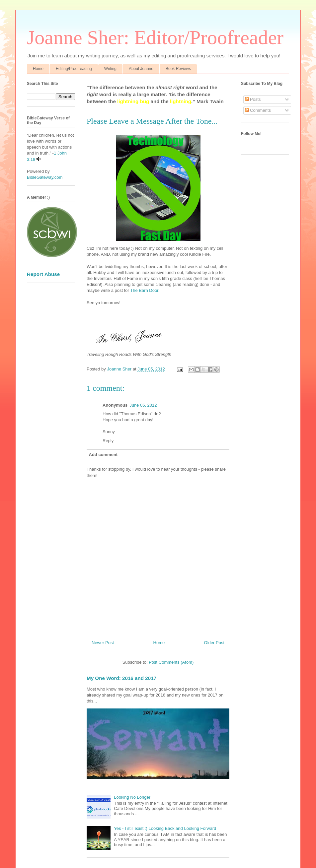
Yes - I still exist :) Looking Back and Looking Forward (165, 828)
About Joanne (141, 69)
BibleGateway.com (45, 177)
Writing (110, 69)
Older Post (214, 643)
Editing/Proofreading (74, 69)
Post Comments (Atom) (171, 662)
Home (38, 69)
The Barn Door (144, 290)
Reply (108, 441)
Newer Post (103, 643)
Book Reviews (178, 69)
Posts (253, 99)
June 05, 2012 (143, 405)
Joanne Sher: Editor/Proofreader (155, 37)
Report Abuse (43, 274)
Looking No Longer (132, 797)
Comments (258, 110)
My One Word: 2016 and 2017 (121, 678)
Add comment (103, 455)
